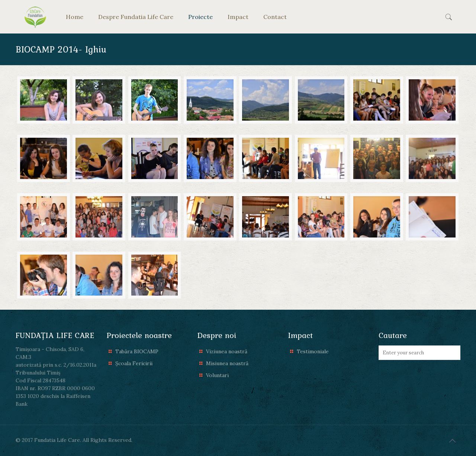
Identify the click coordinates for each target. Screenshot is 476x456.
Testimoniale (313, 351)
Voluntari (217, 375)
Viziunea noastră (227, 351)
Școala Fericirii (134, 363)
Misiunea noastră (227, 363)
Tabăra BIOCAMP (137, 351)
